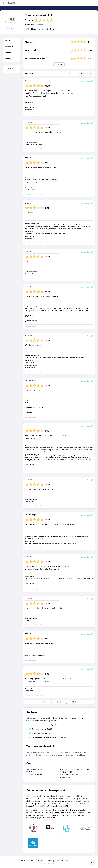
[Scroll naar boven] (92, 862)
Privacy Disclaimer (28, 861)
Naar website (12, 29)
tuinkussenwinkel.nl (70, 775)
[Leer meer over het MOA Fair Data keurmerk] (50, 828)
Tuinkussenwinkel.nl (38, 15)
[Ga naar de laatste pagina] (74, 702)
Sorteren (72, 74)
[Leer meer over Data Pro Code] (33, 828)
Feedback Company (50, 864)
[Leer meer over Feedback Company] (68, 828)
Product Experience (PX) (36, 806)
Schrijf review (40, 25)
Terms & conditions (62, 861)
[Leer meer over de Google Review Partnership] (85, 828)
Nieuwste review (85, 74)
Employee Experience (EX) (58, 806)
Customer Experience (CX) (75, 804)
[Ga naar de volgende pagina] (67, 702)
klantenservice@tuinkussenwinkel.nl (76, 769)
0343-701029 (67, 772)
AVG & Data (41, 861)
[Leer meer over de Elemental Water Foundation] (33, 843)
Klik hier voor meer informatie (45, 815)
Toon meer (59, 64)
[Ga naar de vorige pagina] (52, 702)
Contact (50, 861)
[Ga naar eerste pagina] (44, 702)
